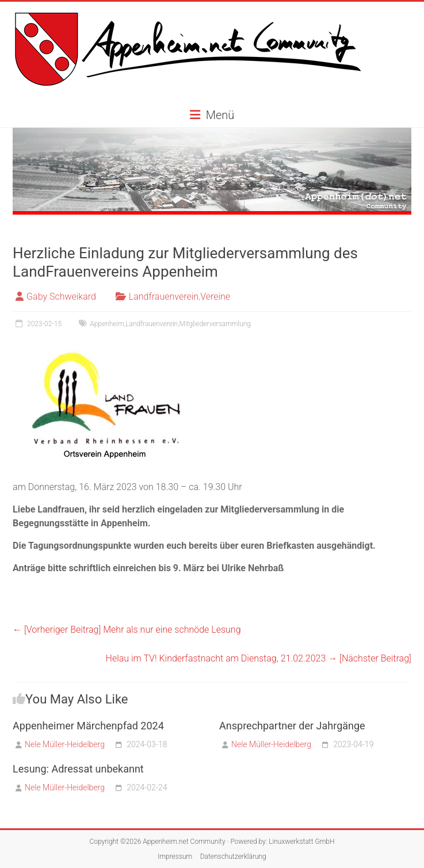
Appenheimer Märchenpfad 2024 (88, 726)
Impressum (175, 856)
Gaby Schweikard (61, 297)
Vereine (215, 297)
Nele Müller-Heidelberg (65, 744)
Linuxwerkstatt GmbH (301, 842)
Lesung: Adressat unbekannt (78, 769)
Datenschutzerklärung (233, 856)
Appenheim (107, 324)
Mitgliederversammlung (215, 324)
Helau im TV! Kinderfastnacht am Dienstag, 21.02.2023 (259, 658)
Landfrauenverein (164, 297)
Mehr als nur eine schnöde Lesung (127, 630)
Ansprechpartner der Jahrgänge (292, 726)
